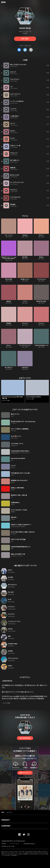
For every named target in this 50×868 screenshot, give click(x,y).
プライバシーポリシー (15, 844)
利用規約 (4, 844)
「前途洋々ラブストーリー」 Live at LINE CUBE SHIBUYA (9, 258)
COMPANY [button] (6, 826)
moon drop (9, 812)
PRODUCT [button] (6, 820)
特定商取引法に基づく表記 (8, 846)
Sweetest (25, 235)
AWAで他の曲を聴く (25, 738)
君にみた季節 (9, 279)
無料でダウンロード (25, 773)
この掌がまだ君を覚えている (41, 345)
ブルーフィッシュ (9, 235)
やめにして (41, 235)
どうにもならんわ (41, 279)
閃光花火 (41, 257)
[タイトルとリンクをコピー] (31, 50)
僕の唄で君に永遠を (41, 301)
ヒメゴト (25, 301)
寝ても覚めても (9, 368)
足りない (9, 345)
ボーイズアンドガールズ (25, 345)
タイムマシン (41, 323)
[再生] (6, 65)
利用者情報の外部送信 (29, 844)
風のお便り (25, 257)
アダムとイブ (25, 323)
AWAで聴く (25, 39)
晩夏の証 (9, 301)
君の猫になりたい (25, 279)
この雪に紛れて (25, 368)
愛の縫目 (9, 323)
